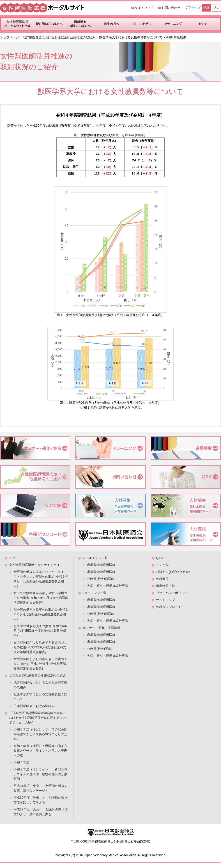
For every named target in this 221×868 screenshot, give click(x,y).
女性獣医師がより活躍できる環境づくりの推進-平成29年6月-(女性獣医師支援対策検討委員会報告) (40, 647)
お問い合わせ (171, 8)
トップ (14, 558)
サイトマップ (144, 8)
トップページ (9, 37)
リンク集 (162, 565)
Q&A (159, 558)
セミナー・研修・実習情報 (101, 628)
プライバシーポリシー (172, 593)
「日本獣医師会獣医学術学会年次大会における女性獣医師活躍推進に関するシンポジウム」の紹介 (37, 718)
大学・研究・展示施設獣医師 (108, 586)
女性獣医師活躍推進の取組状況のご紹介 (37, 675)
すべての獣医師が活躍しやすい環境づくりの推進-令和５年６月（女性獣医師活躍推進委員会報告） (41, 598)
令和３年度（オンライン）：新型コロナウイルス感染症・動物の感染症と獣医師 (40, 774)
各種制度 (162, 579)
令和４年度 (21, 762)
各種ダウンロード (169, 607)
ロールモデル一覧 (95, 558)
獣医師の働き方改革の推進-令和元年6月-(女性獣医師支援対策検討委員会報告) (40, 631)
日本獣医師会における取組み (34, 706)
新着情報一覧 (166, 586)
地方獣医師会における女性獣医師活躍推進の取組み (59, 37)
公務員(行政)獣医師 (101, 579)
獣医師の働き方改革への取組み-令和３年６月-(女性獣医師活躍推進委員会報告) (41, 614)
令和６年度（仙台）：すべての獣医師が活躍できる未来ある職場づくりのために (40, 734)
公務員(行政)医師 (99, 649)
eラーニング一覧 (94, 593)
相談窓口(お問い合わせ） (174, 572)
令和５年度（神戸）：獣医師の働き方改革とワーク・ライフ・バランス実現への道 (40, 751)
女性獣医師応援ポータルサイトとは (34, 565)
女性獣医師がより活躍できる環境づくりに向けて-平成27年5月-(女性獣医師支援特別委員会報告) (40, 664)
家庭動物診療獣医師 (101, 572)
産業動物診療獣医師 (101, 565)
